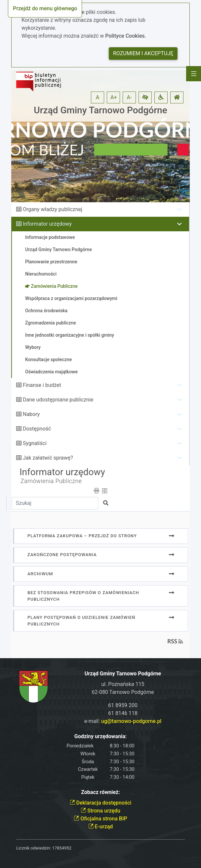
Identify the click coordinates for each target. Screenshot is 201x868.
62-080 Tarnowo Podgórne (123, 692)
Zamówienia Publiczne (51, 481)
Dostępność (37, 429)
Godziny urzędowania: (100, 736)
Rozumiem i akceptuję (143, 53)
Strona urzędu (100, 811)
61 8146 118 (123, 713)
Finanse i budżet (42, 385)
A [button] (98, 97)
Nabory (31, 414)
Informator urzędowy (47, 224)
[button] (145, 97)
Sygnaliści (35, 443)
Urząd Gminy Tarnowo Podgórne (100, 110)
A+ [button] (114, 97)
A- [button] (129, 97)
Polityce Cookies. (126, 36)
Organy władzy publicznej (53, 209)
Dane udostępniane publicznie (58, 400)
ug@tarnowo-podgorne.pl (131, 721)
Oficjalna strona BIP (100, 819)
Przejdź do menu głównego (45, 8)
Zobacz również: (100, 792)
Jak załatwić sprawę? (48, 458)
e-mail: (123, 721)
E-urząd (101, 827)
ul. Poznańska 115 (123, 684)
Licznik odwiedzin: (34, 848)
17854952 (62, 848)
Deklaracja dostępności (101, 803)
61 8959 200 (123, 705)
